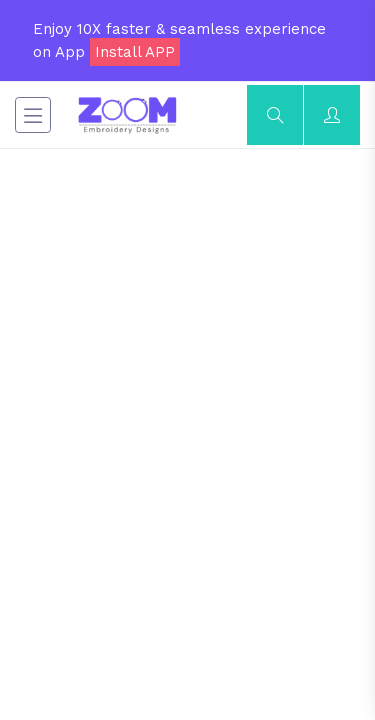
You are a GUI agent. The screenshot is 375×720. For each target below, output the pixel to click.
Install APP (135, 52)
